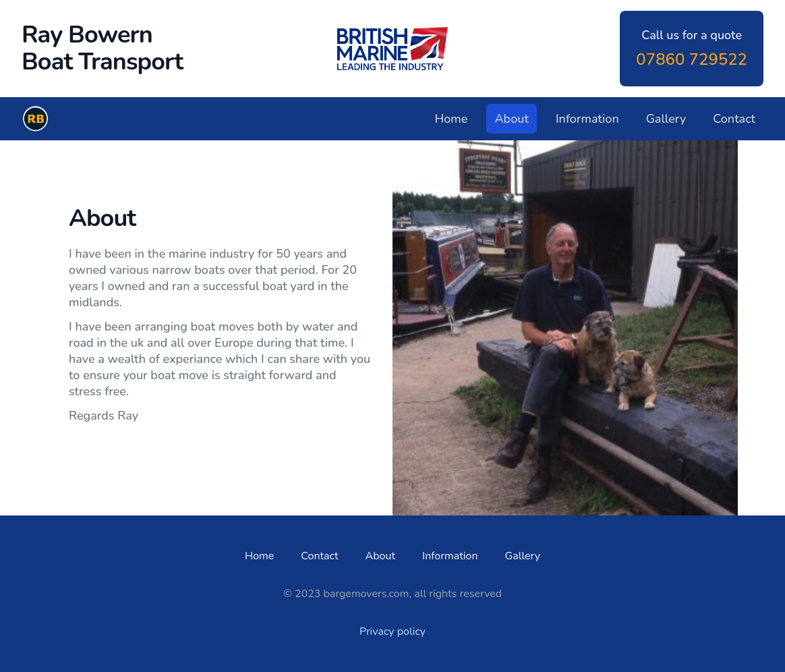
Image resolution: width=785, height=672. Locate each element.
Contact (734, 119)
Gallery (666, 119)
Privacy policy (392, 632)
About (511, 119)
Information (587, 119)
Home (451, 119)
